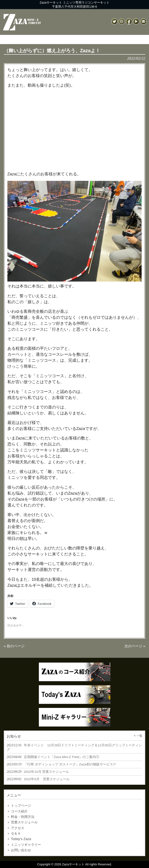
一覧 (139, 736)
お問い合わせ (21, 850)
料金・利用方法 (23, 817)
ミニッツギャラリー (26, 845)
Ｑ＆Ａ (16, 833)
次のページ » (135, 646)
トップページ (21, 805)
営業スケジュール (24, 822)
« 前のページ (14, 646)
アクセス (18, 828)
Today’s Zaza (21, 839)
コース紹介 (19, 811)
